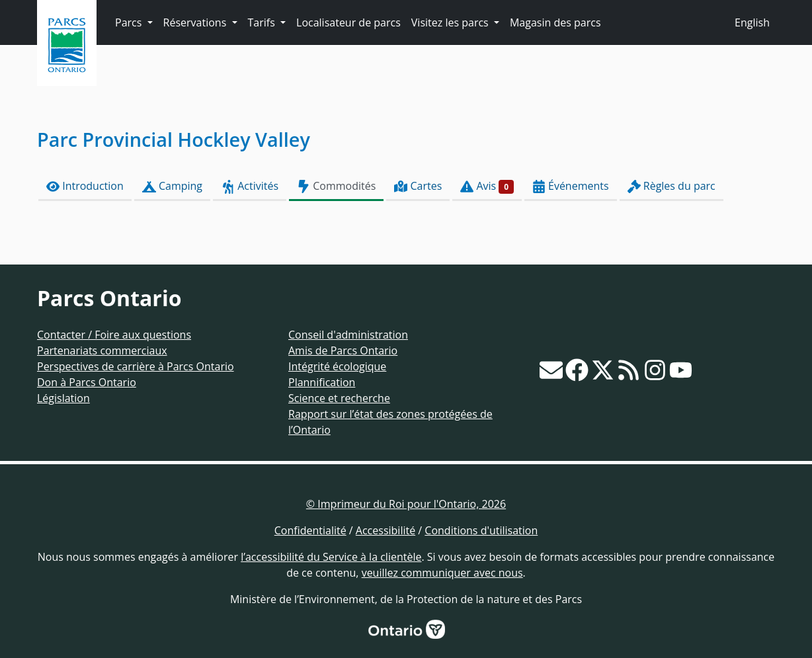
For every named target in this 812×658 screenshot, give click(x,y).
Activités (250, 186)
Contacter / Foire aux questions (114, 335)
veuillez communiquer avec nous (442, 573)
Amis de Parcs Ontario (343, 350)
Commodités (336, 186)
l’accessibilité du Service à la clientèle (331, 557)
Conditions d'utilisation (481, 530)
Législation (63, 398)
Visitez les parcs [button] (451, 22)
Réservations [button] (196, 22)
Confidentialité (310, 530)
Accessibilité (386, 530)
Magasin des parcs (555, 22)
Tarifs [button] (263, 22)
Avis (487, 186)
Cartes (418, 186)
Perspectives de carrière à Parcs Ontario (136, 366)
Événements (571, 186)
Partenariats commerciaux (102, 350)
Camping (172, 186)
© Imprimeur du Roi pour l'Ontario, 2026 (406, 504)
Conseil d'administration (348, 335)
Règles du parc (671, 186)
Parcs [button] (130, 22)
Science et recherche (339, 398)
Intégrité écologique (337, 366)
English (752, 22)
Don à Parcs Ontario (87, 382)
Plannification (322, 382)
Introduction (85, 186)
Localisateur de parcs (348, 22)
